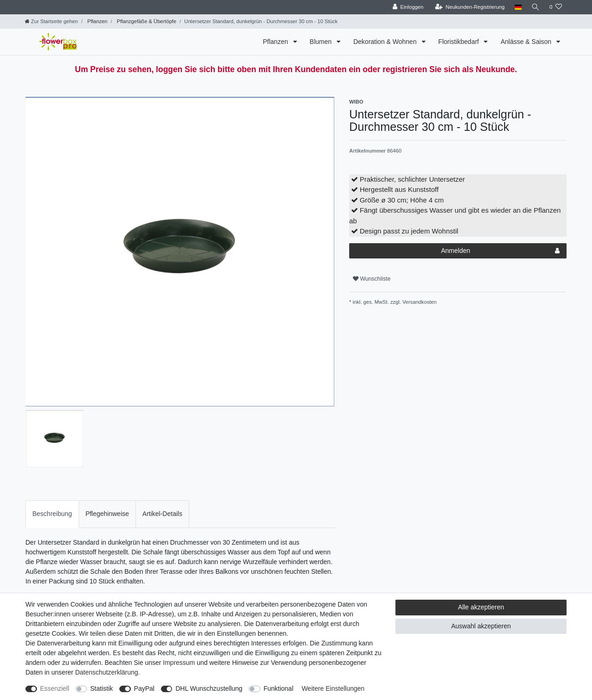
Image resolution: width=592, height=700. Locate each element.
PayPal (144, 688)
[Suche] (535, 7)
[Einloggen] (407, 7)
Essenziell (55, 688)
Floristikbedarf (460, 42)
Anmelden (500, 251)
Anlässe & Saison (527, 42)
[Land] (517, 7)
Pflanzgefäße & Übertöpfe (146, 21)
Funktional (279, 688)
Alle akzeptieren (481, 607)
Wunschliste (372, 279)
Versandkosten (419, 302)
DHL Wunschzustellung (209, 688)
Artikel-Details (162, 514)
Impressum (179, 663)
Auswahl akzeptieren (481, 626)
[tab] (52, 514)
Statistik (102, 688)
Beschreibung (52, 514)
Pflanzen (97, 21)
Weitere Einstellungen (333, 688)
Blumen (322, 42)
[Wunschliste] (556, 7)
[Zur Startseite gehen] (51, 21)
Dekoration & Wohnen (386, 42)
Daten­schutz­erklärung (106, 672)
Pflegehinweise (107, 514)
